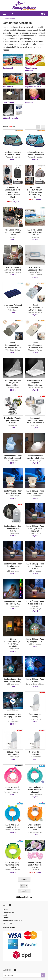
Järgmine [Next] (24, 891)
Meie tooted (7, 923)
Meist (5, 915)
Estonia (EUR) (9, 927)
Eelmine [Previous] (24, 879)
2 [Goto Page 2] (43, 126)
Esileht (5, 19)
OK (43, 975)
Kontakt (6, 918)
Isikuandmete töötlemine (12, 920)
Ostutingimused (9, 912)
